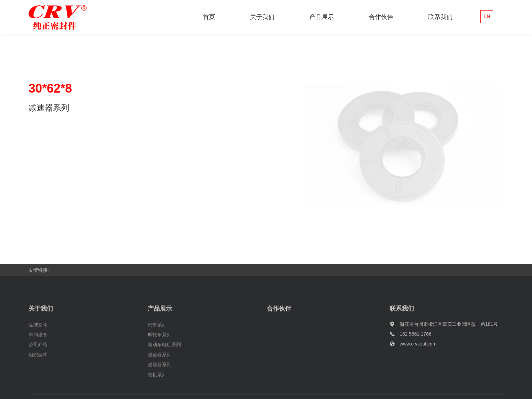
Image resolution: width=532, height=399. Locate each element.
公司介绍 (38, 353)
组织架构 (38, 363)
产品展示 (322, 17)
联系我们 (440, 17)
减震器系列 (159, 373)
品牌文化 (38, 333)
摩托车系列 (159, 343)
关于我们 (262, 17)
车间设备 (38, 343)
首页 (209, 17)
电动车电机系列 (164, 353)
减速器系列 (159, 363)
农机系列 (157, 383)
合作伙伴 (381, 17)
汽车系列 (157, 333)
